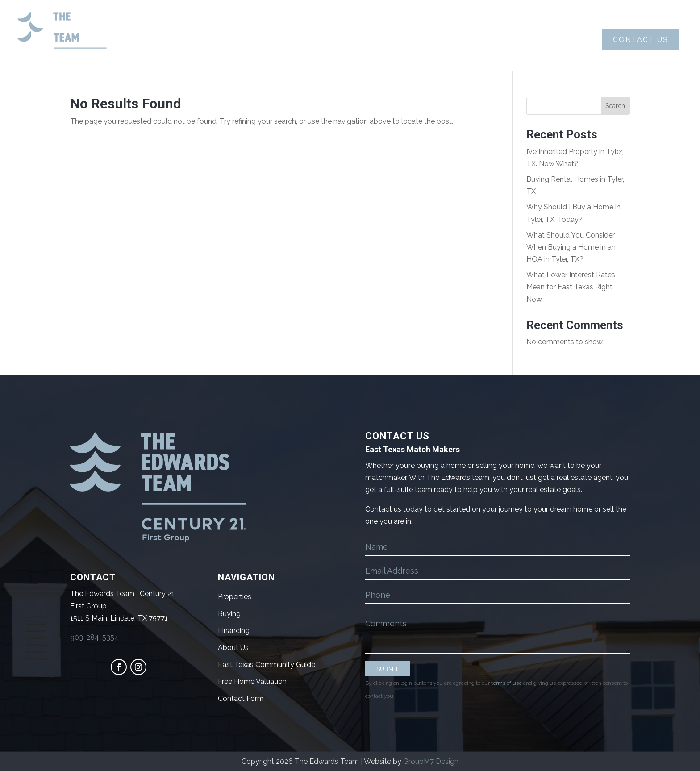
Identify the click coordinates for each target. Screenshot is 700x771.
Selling (359, 40)
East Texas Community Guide (267, 665)
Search (615, 106)
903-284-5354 (94, 637)
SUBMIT (387, 669)
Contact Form (241, 698)
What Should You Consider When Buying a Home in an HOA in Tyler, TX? (571, 247)
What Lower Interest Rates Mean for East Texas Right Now (571, 287)
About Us (227, 40)
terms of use (506, 683)
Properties (431, 40)
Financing (234, 631)
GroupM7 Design (431, 761)
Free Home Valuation (252, 681)
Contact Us (641, 40)
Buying (293, 40)
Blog (492, 40)
